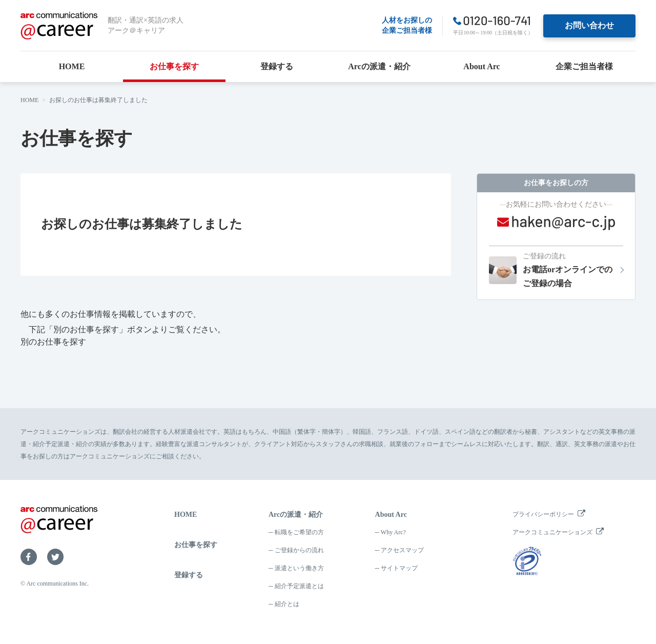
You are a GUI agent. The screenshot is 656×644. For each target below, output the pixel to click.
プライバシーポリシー (543, 514)
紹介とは (287, 604)
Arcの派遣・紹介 (379, 66)
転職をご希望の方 (299, 532)
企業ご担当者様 (584, 66)
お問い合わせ (589, 25)
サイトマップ (399, 568)
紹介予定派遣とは (299, 586)
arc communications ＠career (59, 26)
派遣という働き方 (299, 568)
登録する (277, 66)
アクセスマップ (402, 550)
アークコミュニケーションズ (552, 532)
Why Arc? (393, 532)
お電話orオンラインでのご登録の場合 (573, 269)
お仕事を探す (174, 66)
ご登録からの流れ (299, 550)
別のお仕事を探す (53, 342)
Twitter (55, 557)
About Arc (481, 66)
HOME (72, 66)
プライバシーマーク (527, 561)
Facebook (29, 557)
